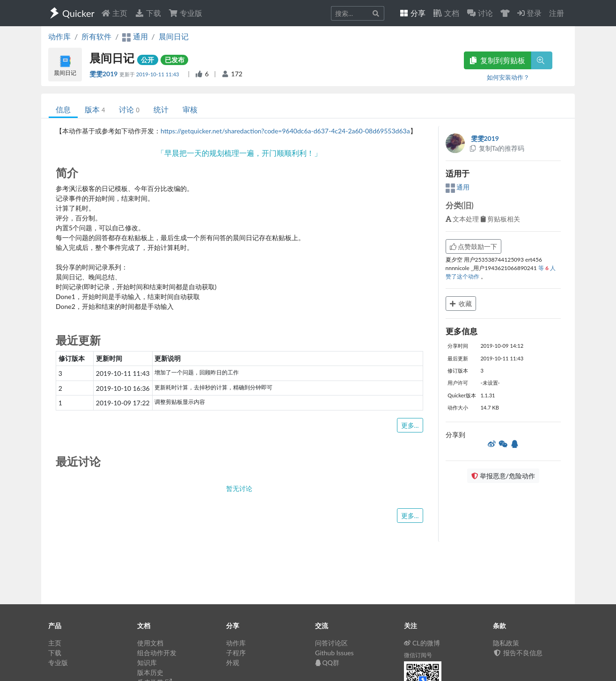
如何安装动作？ (508, 77)
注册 (557, 13)
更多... (410, 425)
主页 (114, 13)
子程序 (236, 653)
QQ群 (327, 663)
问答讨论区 (331, 643)
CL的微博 (422, 643)
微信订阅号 (418, 655)
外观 (233, 663)
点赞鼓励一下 (474, 246)
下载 (148, 13)
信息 (63, 109)
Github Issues (334, 653)
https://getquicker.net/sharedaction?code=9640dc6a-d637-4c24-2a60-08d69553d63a (285, 131)
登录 (529, 13)
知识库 (147, 663)
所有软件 (96, 36)
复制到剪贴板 (498, 60)
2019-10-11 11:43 (158, 74)
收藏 (461, 304)
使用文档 (150, 643)
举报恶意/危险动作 (503, 476)
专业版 (185, 13)
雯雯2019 (104, 74)
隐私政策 (506, 643)
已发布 (175, 60)
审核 (190, 109)
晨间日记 (174, 36)
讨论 (129, 109)
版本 (95, 109)
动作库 (59, 36)
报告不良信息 (518, 653)
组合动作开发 (157, 653)
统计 (161, 109)
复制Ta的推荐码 (497, 148)
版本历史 (150, 672)
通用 (458, 187)
